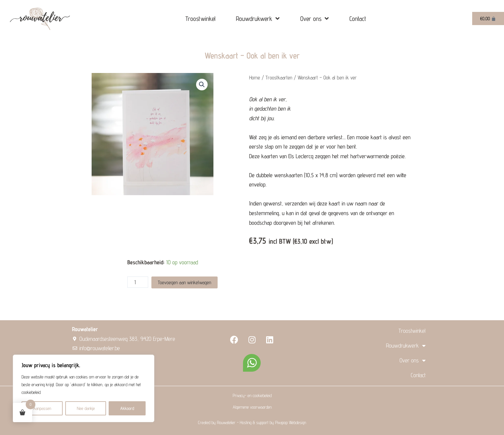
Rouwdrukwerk (258, 19)
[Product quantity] (138, 282)
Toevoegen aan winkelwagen (185, 282)
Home (255, 77)
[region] (84, 388)
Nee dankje (86, 408)
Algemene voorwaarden (252, 407)
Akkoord (127, 408)
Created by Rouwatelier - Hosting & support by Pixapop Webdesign (252, 422)
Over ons (315, 19)
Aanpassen (42, 408)
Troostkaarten (279, 77)
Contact (358, 19)
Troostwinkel (200, 19)
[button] (202, 85)
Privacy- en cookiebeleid (252, 395)
